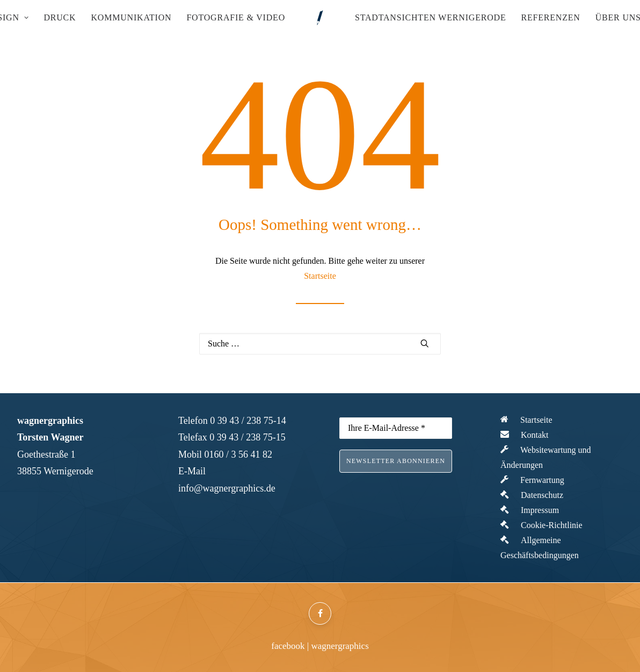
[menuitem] (60, 18)
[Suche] (320, 344)
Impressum (530, 510)
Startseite (320, 276)
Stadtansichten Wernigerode (430, 17)
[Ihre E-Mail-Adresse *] (396, 428)
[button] (425, 343)
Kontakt (525, 435)
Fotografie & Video (236, 17)
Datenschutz (532, 495)
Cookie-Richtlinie (541, 525)
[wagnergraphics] (320, 18)
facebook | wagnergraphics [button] (320, 646)
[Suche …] (320, 344)
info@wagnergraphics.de (227, 488)
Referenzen (550, 17)
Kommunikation (131, 17)
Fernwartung (532, 480)
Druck (60, 17)
